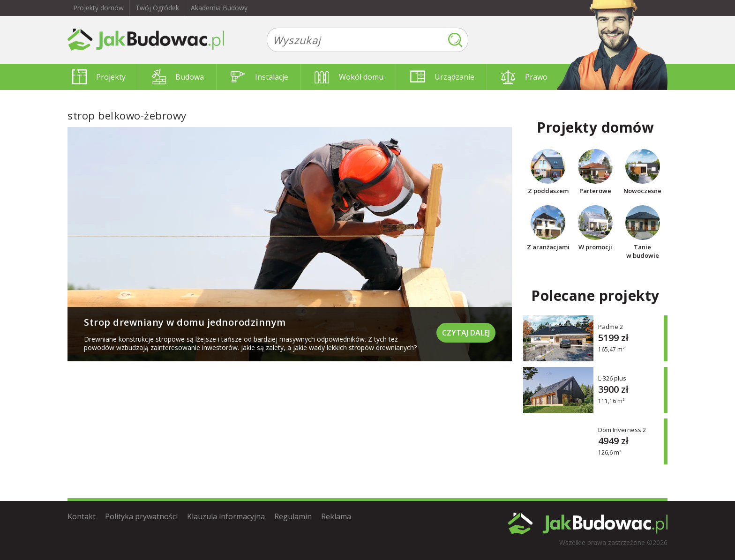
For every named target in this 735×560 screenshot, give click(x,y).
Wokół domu (349, 77)
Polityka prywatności (141, 516)
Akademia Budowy (219, 8)
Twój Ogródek (157, 8)
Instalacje (259, 77)
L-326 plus (612, 378)
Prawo (524, 77)
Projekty (99, 77)
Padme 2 (611, 326)
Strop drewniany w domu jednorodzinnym (185, 322)
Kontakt (82, 516)
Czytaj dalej (466, 333)
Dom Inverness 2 (622, 429)
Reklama (336, 516)
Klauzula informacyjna (226, 516)
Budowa (178, 77)
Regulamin (293, 516)
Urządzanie (442, 77)
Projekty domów (98, 8)
